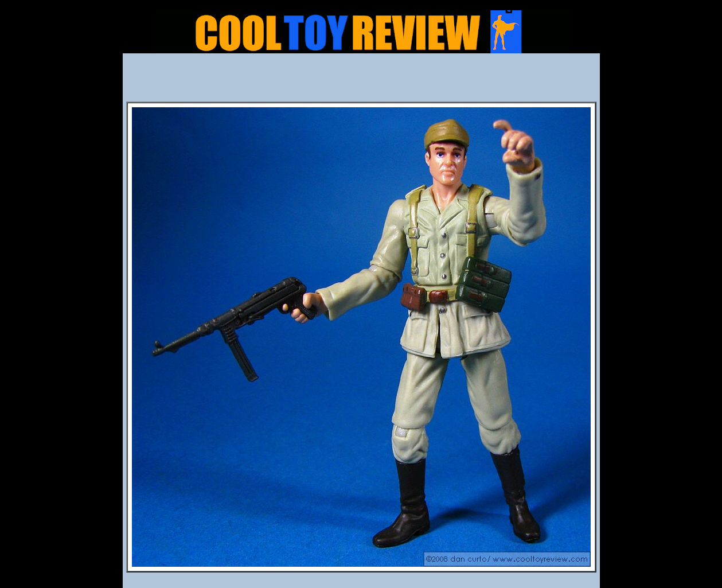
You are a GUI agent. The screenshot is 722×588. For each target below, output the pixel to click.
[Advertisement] (361, 81)
